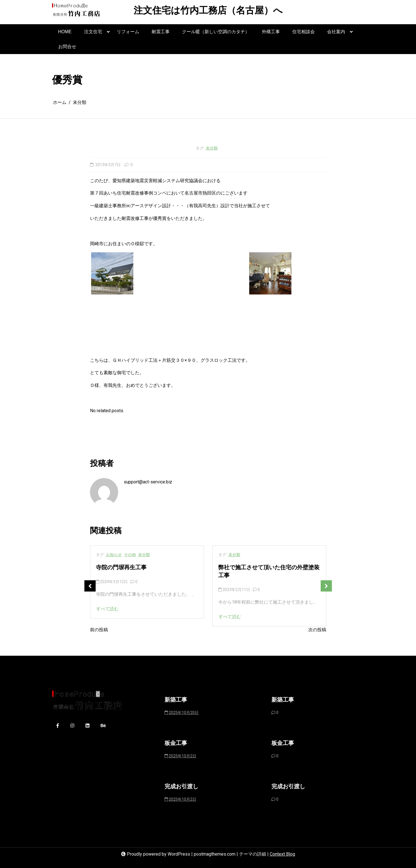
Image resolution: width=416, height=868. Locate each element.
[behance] (103, 726)
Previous (90, 586)
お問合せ (67, 47)
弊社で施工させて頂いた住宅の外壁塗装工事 (269, 572)
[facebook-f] (58, 726)
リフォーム (128, 32)
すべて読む (107, 609)
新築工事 (176, 700)
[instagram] (72, 726)
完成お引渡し (181, 787)
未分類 (212, 148)
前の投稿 (99, 630)
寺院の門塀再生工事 (121, 568)
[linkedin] (87, 726)
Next (326, 586)
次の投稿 (317, 630)
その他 (130, 555)
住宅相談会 (303, 32)
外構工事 (271, 32)
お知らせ (114, 555)
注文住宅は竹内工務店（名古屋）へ (208, 11)
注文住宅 (93, 34)
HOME (65, 32)
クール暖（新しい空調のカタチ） (216, 32)
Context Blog (282, 854)
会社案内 (336, 34)
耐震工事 (161, 32)
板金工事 (176, 744)
